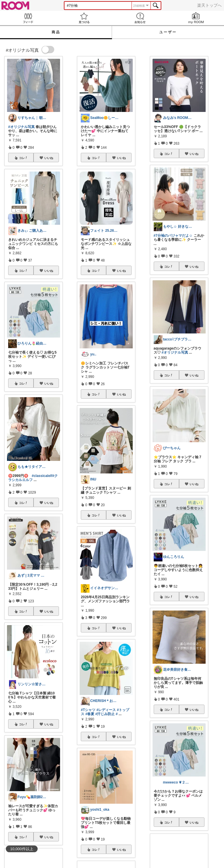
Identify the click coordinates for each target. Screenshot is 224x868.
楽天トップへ (209, 5)
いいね (49, 158)
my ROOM (196, 18)
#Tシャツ (88, 710)
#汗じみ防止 (105, 714)
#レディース (106, 710)
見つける (84, 18)
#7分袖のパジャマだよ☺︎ (173, 236)
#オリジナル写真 (21, 127)
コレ (23, 158)
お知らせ (140, 18)
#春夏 (90, 714)
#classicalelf (42, 476)
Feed (28, 18)
